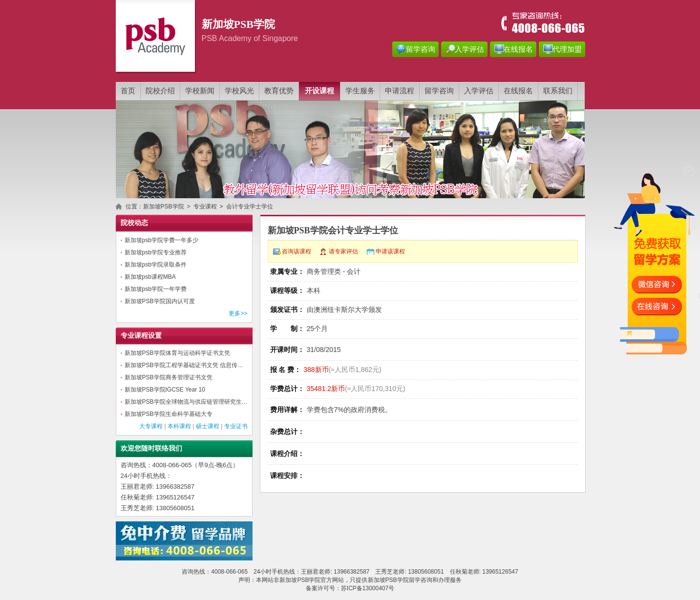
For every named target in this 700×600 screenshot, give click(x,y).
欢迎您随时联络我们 (151, 448)
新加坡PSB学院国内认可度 (160, 301)
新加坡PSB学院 (164, 207)
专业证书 (236, 426)
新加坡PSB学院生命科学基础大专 (169, 414)
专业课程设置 (141, 336)
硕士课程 (208, 426)
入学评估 (469, 49)
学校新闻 (200, 91)
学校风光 (239, 91)
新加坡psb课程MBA (150, 277)
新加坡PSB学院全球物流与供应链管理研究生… (186, 402)
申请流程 (400, 91)
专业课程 (205, 207)
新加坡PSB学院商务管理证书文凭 (169, 377)
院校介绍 (160, 91)
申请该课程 (390, 251)
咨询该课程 (297, 251)
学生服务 (360, 91)
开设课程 (319, 91)
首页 (128, 91)
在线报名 (518, 49)
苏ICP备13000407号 (368, 588)
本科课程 (179, 426)
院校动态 (134, 223)
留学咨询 (421, 49)
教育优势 (279, 91)
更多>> (238, 313)
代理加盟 (567, 49)
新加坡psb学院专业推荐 (156, 252)
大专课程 (151, 426)
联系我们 (558, 91)
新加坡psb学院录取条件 (156, 265)
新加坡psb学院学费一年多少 (161, 240)
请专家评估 (343, 251)
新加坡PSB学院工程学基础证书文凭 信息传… (184, 365)
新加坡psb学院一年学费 (156, 289)
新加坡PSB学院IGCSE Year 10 (165, 390)
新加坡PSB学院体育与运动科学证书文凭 (177, 353)
